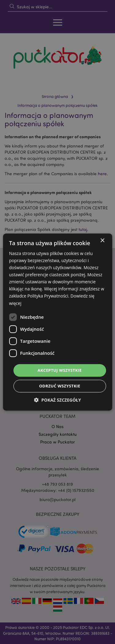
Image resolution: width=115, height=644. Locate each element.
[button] (57, 400)
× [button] (102, 241)
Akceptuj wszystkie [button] (60, 370)
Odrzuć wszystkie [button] (59, 386)
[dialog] (57, 322)
